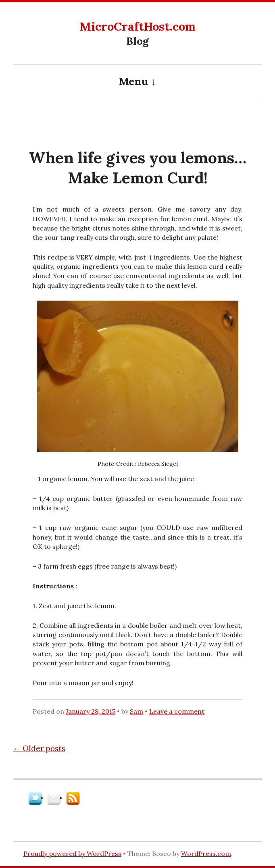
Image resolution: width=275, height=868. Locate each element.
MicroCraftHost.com (138, 26)
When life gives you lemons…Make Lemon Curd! (138, 168)
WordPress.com (206, 853)
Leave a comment (177, 711)
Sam (136, 711)
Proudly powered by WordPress (72, 853)
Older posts (39, 748)
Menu (133, 81)
